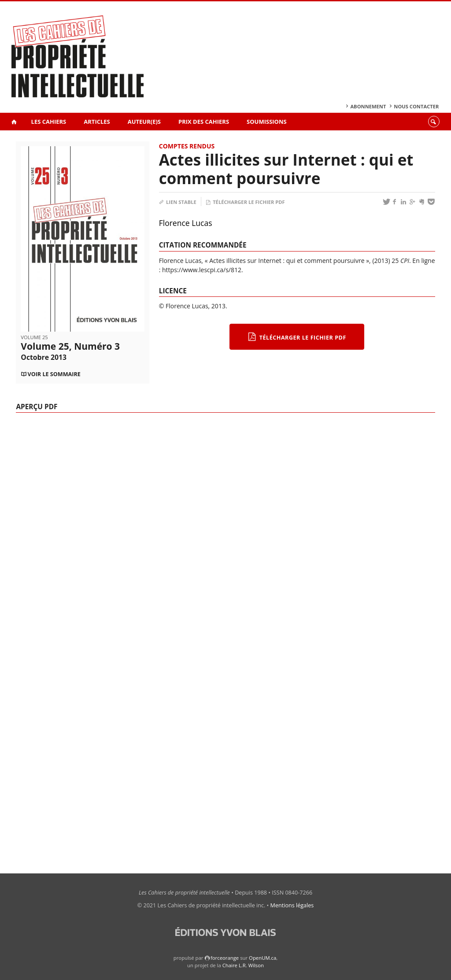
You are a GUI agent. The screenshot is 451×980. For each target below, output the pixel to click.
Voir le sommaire (54, 374)
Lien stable (178, 202)
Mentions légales (292, 905)
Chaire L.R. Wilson (243, 965)
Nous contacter (416, 106)
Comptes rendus (187, 146)
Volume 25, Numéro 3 (70, 351)
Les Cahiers (49, 122)
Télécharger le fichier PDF (245, 202)
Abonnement (368, 106)
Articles (97, 122)
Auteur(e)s (144, 122)
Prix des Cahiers (204, 122)
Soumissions (267, 122)
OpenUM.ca (262, 958)
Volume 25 (34, 337)
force (225, 958)
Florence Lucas (186, 223)
